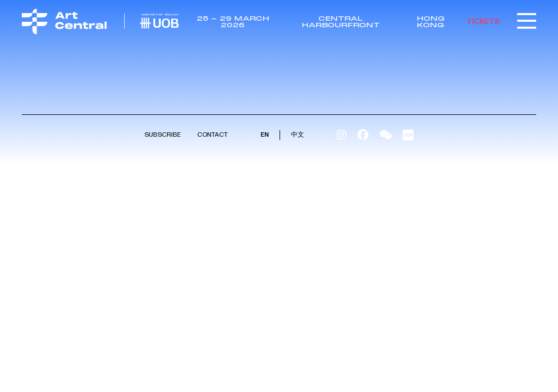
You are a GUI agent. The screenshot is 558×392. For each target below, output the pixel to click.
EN (265, 135)
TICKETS (483, 22)
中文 (298, 135)
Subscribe (163, 135)
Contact (213, 135)
